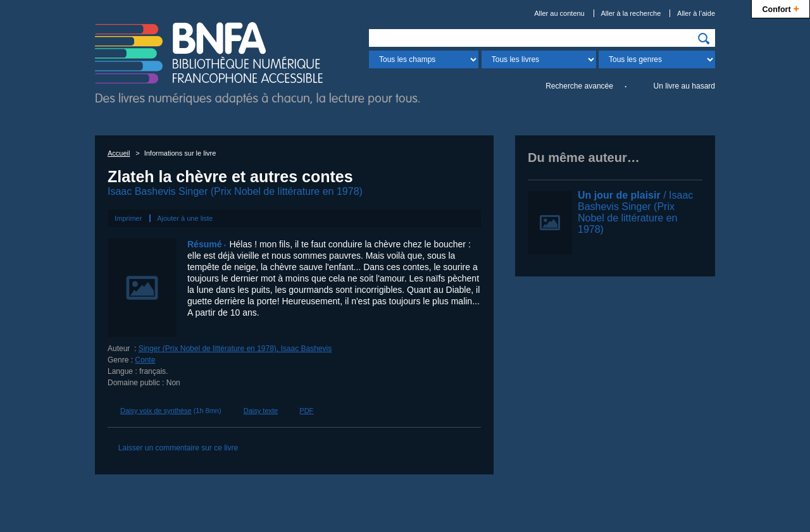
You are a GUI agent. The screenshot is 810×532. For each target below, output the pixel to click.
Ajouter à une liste (185, 218)
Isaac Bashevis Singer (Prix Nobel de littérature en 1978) (235, 191)
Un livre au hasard (684, 86)
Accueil (119, 153)
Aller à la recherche (631, 13)
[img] (704, 39)
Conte (145, 360)
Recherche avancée (579, 86)
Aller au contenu (559, 13)
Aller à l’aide (696, 13)
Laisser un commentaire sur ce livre (178, 448)
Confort (781, 8)
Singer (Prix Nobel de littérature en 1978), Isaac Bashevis (235, 349)
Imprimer (128, 218)
